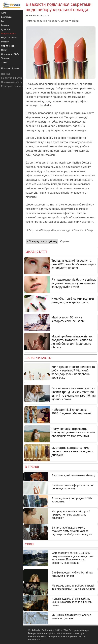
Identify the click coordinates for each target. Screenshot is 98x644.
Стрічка (65, 241)
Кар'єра (5, 25)
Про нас (5, 74)
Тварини (5, 58)
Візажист (78, 230)
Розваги (5, 42)
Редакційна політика (12, 86)
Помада (45, 230)
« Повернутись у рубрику (42, 241)
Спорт (4, 50)
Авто (3, 13)
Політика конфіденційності (15, 82)
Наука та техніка (9, 38)
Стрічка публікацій (10, 68)
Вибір (90, 230)
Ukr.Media (45, 105)
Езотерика (6, 17)
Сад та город (8, 46)
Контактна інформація (13, 78)
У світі (4, 62)
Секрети (33, 230)
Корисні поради (62, 230)
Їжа (3, 21)
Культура (6, 29)
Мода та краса (8, 33)
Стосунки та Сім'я (10, 54)
